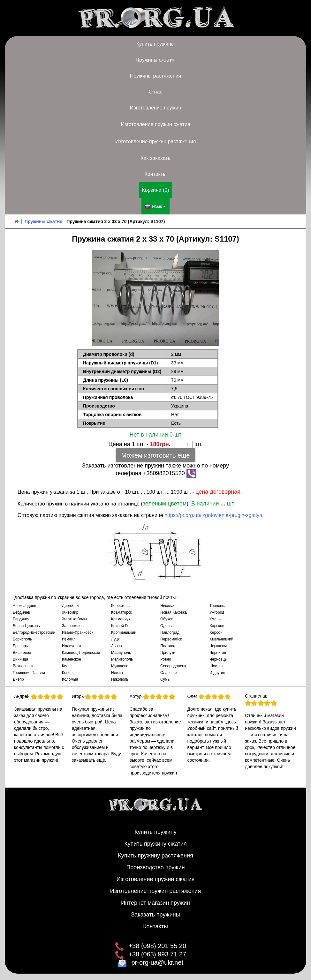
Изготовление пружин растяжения (156, 142)
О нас (156, 92)
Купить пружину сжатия (155, 844)
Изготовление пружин (155, 108)
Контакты (155, 174)
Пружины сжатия (155, 60)
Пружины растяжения (156, 76)
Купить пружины (156, 44)
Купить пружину (155, 832)
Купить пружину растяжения (155, 856)
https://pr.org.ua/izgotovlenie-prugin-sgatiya (213, 515)
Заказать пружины (155, 915)
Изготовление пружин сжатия (155, 124)
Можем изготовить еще (156, 455)
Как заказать (155, 158)
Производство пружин (155, 867)
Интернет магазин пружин (155, 903)
